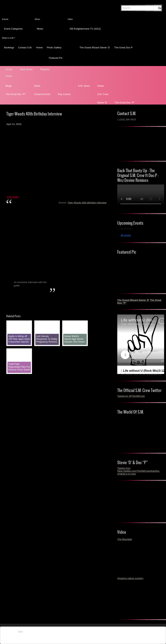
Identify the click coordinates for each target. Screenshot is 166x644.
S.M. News (84, 86)
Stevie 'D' (102, 103)
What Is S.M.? (8, 38)
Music (37, 19)
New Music (26, 69)
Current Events (42, 94)
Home (40, 48)
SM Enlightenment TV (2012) (85, 29)
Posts (9, 76)
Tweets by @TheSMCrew (131, 396)
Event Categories (13, 29)
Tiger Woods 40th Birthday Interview (87, 203)
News (37, 86)
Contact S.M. (25, 48)
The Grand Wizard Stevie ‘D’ (95, 48)
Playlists (45, 69)
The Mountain (125, 539)
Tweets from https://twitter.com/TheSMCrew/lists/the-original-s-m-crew (139, 471)
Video (70, 19)
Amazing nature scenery (130, 578)
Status (101, 86)
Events (5, 19)
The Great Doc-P (123, 48)
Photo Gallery (54, 48)
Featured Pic (56, 58)
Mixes (40, 29)
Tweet (20, 631)
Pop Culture (64, 94)
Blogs (9, 86)
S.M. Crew (103, 94)
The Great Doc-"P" (16, 94)
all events (126, 235)
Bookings (9, 48)
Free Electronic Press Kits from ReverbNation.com (141, 375)
